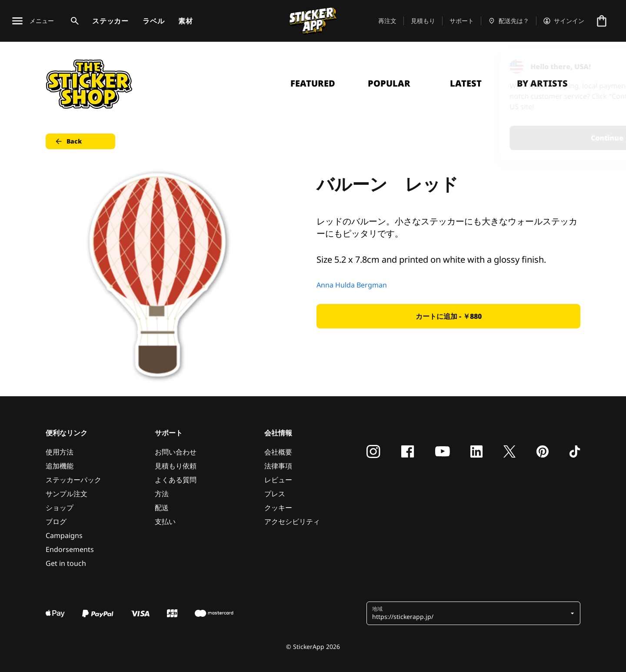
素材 (186, 21)
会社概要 (278, 452)
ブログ (56, 522)
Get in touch (66, 563)
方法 (162, 494)
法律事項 (278, 466)
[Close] (599, 67)
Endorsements (70, 549)
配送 (162, 508)
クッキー (278, 508)
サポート (462, 21)
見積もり (423, 21)
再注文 (387, 21)
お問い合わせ (176, 452)
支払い (165, 522)
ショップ (60, 508)
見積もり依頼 (176, 466)
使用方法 (60, 452)
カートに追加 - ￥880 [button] (449, 316)
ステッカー (110, 21)
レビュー (278, 480)
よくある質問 (176, 480)
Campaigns (64, 535)
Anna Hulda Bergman (352, 285)
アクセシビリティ (292, 522)
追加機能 (60, 466)
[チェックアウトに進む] (602, 21)
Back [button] (68, 141)
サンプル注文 (67, 494)
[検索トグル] (73, 21)
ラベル (153, 21)
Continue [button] (509, 138)
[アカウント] (564, 21)
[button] (470, 613)
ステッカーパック (73, 480)
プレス (275, 494)
